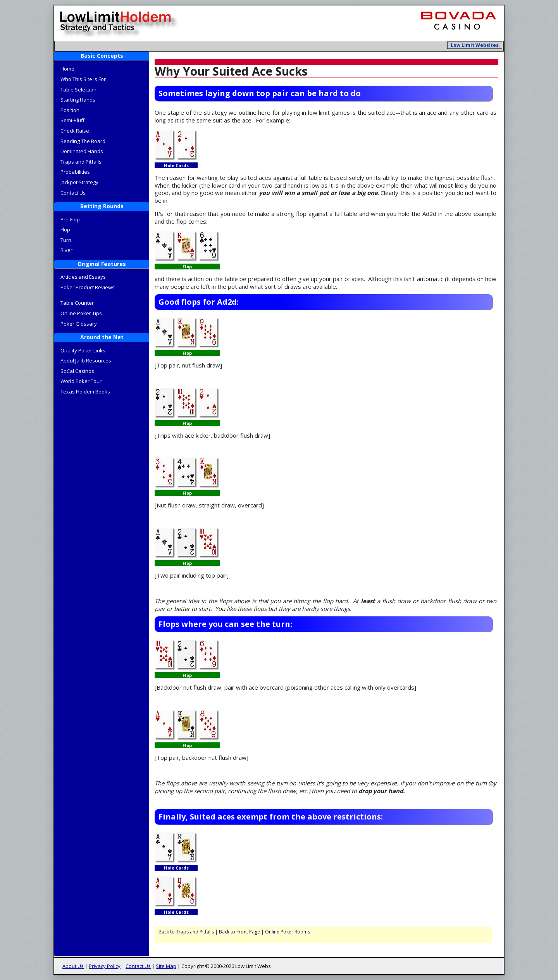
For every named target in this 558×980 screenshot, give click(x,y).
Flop (65, 229)
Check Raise (75, 131)
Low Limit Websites (475, 45)
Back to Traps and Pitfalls (186, 932)
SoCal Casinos (77, 371)
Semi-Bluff (72, 120)
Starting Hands (78, 100)
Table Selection (78, 90)
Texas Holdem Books (85, 392)
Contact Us (73, 193)
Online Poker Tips (81, 313)
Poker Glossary (79, 324)
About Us (73, 966)
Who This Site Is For (83, 79)
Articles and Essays (83, 277)
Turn (66, 240)
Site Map (166, 966)
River (66, 250)
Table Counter (77, 303)
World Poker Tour (81, 381)
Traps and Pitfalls (81, 162)
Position (70, 110)
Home (67, 69)
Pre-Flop (70, 219)
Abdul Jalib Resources (86, 361)
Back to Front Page (239, 932)
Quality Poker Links (83, 350)
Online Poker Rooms (288, 932)
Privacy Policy (105, 966)
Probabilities (75, 172)
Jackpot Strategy (79, 182)
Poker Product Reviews (88, 287)
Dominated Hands (82, 151)
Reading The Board (83, 141)
